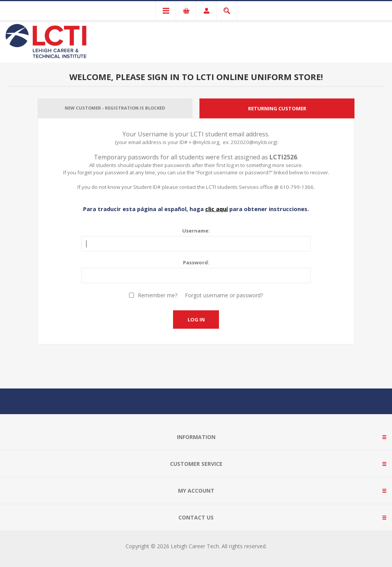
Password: (196, 262)
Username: (196, 231)
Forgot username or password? (224, 295)
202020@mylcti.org (253, 142)
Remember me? (158, 295)
